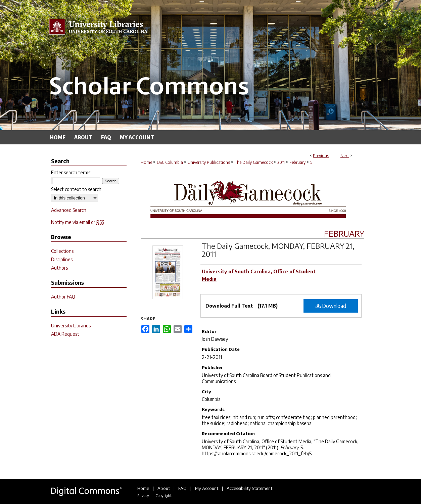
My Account (207, 488)
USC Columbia (170, 162)
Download (331, 306)
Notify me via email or (78, 222)
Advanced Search (69, 210)
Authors (59, 268)
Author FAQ (63, 297)
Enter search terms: (71, 172)
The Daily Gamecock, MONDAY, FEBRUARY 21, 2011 (278, 250)
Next (345, 156)
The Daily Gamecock (254, 162)
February (297, 162)
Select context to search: (77, 189)
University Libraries (71, 326)
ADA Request (65, 334)
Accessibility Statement (249, 488)
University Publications (209, 162)
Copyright (163, 495)
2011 (281, 162)
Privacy (143, 495)
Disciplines (62, 259)
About (164, 488)
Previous (321, 156)
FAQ (182, 488)
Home (146, 162)
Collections (62, 251)
